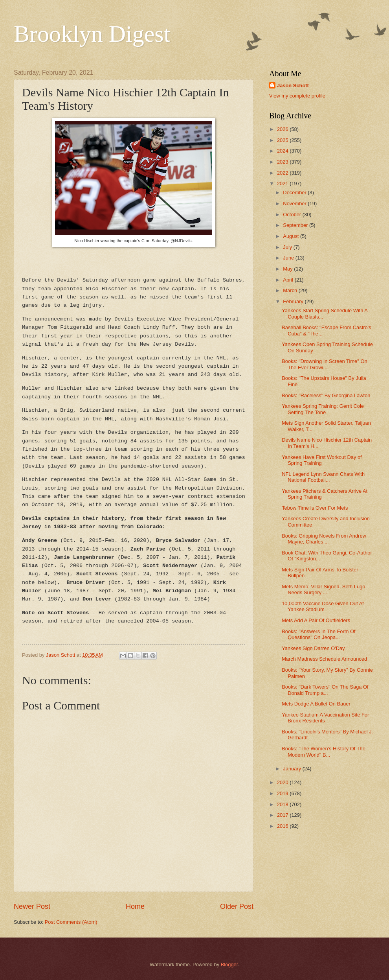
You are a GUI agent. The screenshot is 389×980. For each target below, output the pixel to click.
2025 (283, 140)
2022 (283, 173)
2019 (283, 793)
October (293, 215)
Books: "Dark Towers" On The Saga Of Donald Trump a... (325, 690)
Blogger (229, 964)
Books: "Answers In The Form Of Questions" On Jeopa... (319, 634)
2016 (283, 826)
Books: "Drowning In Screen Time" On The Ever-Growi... (324, 364)
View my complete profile (297, 96)
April (289, 280)
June (289, 258)
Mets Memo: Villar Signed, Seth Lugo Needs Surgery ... (323, 589)
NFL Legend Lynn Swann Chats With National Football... (323, 477)
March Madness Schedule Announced (324, 659)
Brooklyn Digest (92, 34)
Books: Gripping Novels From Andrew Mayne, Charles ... (324, 539)
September (296, 225)
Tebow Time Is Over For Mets (315, 508)
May (288, 269)
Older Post (237, 906)
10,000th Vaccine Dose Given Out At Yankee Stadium (323, 606)
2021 (283, 183)
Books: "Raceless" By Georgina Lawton (326, 395)
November (295, 204)
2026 (283, 129)
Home (135, 906)
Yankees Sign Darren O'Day (313, 648)
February (294, 301)
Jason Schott (293, 86)
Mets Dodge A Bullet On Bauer (316, 704)
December (295, 192)
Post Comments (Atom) (71, 922)
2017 (283, 815)
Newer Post (32, 906)
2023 (283, 162)
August (292, 236)
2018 (283, 804)
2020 (283, 782)
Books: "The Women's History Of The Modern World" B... (324, 752)
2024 (283, 151)
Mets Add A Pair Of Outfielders (316, 620)
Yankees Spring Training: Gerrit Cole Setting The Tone (323, 409)
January (293, 769)
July (288, 247)
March (291, 290)
